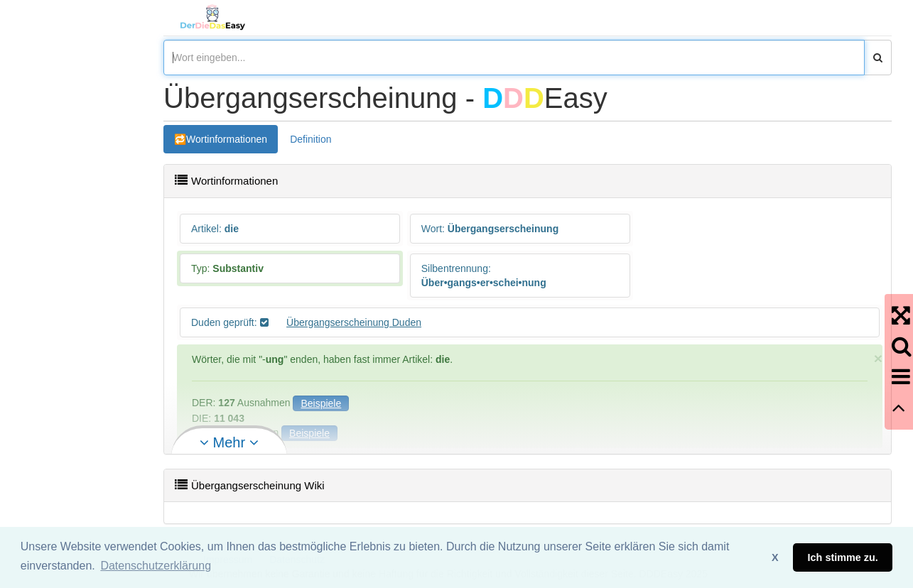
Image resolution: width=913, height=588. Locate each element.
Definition (310, 139)
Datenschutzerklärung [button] (156, 566)
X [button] (775, 557)
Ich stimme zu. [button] (843, 557)
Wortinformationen (227, 139)
